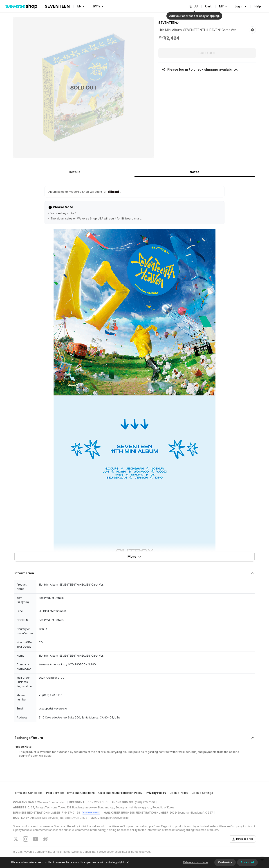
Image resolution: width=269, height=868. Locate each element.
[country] (193, 6)
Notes (195, 172)
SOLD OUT (207, 53)
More (134, 557)
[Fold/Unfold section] (134, 573)
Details (75, 172)
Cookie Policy (179, 793)
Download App (242, 839)
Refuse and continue (195, 862)
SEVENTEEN (168, 23)
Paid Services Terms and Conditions (70, 793)
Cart (208, 6)
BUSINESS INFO (91, 813)
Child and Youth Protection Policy (120, 793)
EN (79, 6)
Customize (225, 862)
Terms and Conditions (28, 793)
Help (258, 6)
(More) (124, 862)
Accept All (247, 862)
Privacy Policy (156, 793)
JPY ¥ (96, 6)
